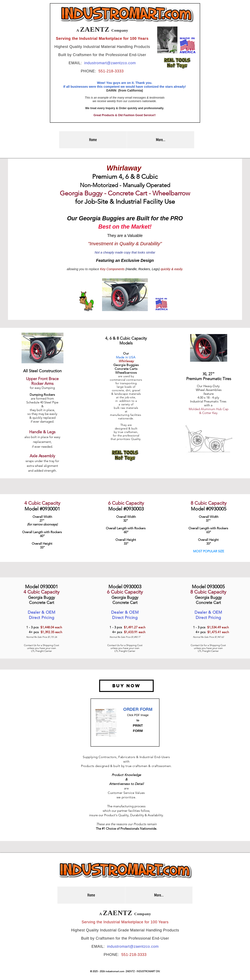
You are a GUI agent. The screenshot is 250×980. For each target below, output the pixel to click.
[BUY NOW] (126, 686)
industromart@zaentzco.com (110, 63)
